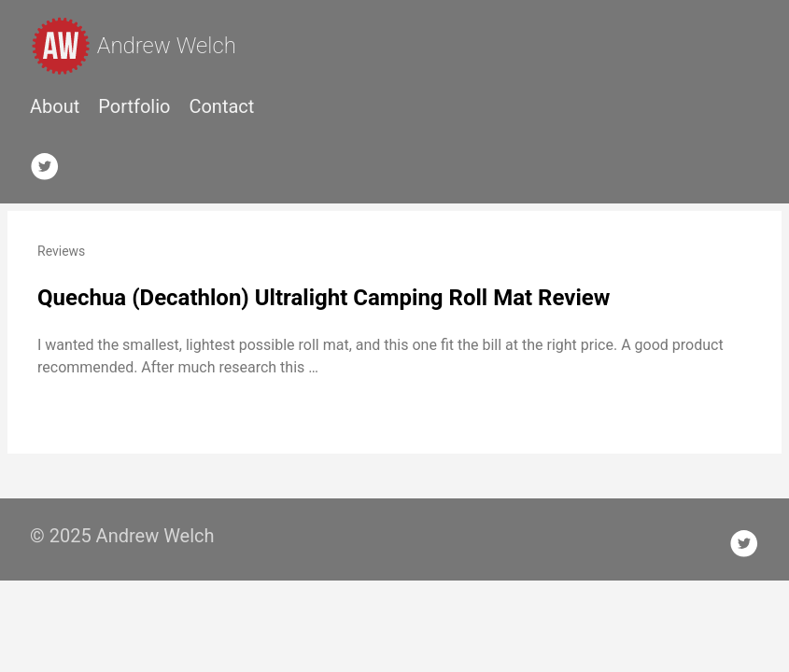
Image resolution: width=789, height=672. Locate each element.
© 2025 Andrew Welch (122, 536)
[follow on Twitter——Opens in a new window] (50, 162)
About (55, 106)
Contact (221, 106)
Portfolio (134, 106)
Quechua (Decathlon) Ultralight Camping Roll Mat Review (324, 298)
